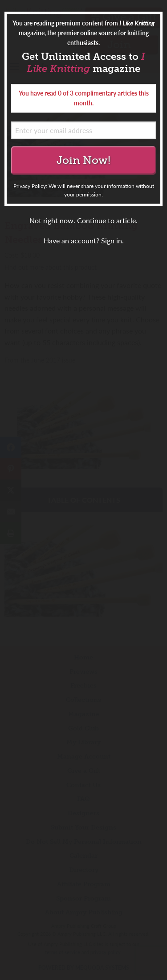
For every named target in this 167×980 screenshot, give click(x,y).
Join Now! (83, 160)
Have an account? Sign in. (84, 241)
